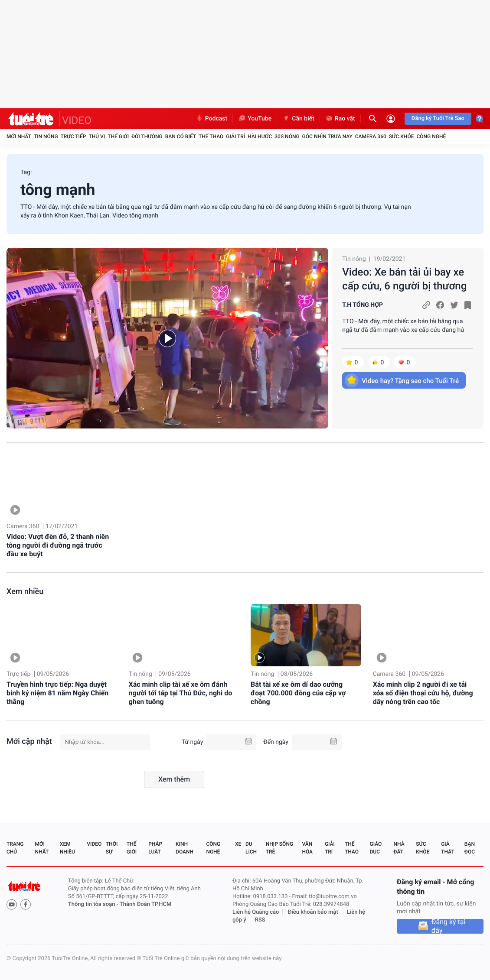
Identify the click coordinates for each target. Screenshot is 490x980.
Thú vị (97, 136)
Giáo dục (376, 848)
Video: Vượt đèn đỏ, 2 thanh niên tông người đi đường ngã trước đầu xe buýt (58, 545)
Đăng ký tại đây (449, 926)
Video (94, 844)
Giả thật (448, 848)
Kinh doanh (185, 848)
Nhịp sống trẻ (279, 848)
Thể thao (211, 136)
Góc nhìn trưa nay (327, 136)
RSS (260, 920)
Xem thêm (174, 779)
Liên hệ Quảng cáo (256, 912)
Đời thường (147, 136)
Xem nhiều (25, 592)
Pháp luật (155, 848)
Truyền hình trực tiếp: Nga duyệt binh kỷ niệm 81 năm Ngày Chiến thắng (57, 693)
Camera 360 (371, 136)
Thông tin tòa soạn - (94, 904)
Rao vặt (340, 119)
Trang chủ (15, 848)
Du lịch (251, 848)
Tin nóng (46, 136)
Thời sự (112, 848)
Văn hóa (307, 848)
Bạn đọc (470, 848)
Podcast (212, 119)
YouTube (255, 119)
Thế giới (118, 136)
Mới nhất (19, 136)
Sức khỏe (402, 136)
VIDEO (77, 120)
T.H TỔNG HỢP (363, 305)
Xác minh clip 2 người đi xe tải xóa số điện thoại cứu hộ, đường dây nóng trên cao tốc (423, 693)
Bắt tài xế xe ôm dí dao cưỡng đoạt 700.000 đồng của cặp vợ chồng (298, 693)
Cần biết (298, 119)
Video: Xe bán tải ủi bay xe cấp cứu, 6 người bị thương (404, 279)
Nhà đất (399, 848)
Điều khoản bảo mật (313, 912)
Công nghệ (431, 136)
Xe (238, 844)
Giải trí (235, 136)
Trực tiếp (73, 136)
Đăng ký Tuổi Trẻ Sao (438, 118)
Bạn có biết (181, 136)
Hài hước (260, 136)
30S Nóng (287, 136)
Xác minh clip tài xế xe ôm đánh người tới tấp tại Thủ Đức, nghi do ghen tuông (181, 693)
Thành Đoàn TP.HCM (145, 904)
